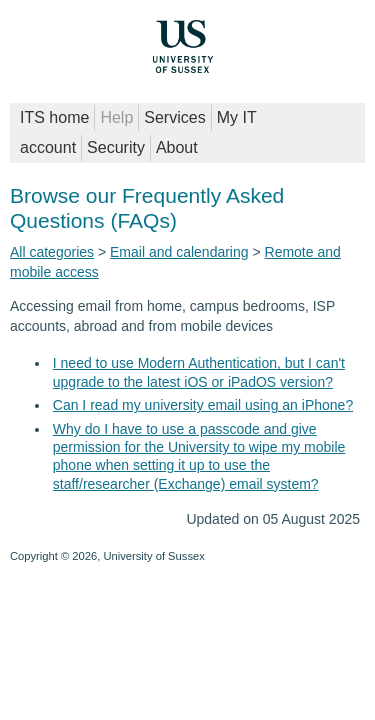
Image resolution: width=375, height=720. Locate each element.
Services (174, 117)
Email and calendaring (179, 252)
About (177, 147)
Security (116, 147)
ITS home (54, 117)
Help (116, 117)
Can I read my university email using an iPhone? (203, 405)
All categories (52, 252)
